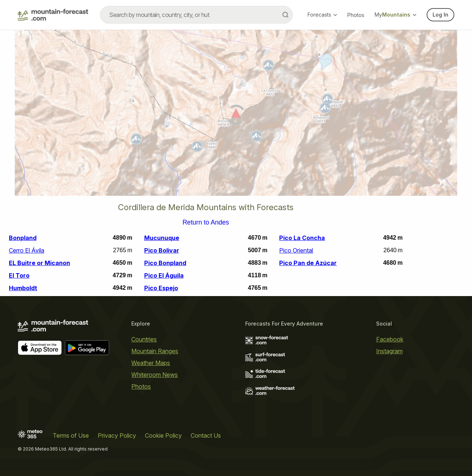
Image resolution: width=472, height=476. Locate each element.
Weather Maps (151, 363)
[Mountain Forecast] (53, 15)
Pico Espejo (161, 288)
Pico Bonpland (165, 263)
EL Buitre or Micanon (39, 263)
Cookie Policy (163, 435)
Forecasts (322, 15)
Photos (356, 15)
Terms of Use (71, 435)
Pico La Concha (302, 238)
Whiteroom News (155, 375)
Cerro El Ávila (27, 250)
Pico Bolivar (162, 250)
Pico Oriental (296, 250)
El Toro (19, 275)
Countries (144, 339)
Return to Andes (206, 223)
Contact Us (206, 435)
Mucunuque (162, 238)
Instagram (389, 351)
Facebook (390, 339)
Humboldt (23, 288)
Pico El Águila (164, 275)
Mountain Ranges (155, 351)
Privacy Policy (117, 435)
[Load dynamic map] (236, 116)
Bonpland (23, 238)
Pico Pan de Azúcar (308, 263)
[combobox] (196, 15)
